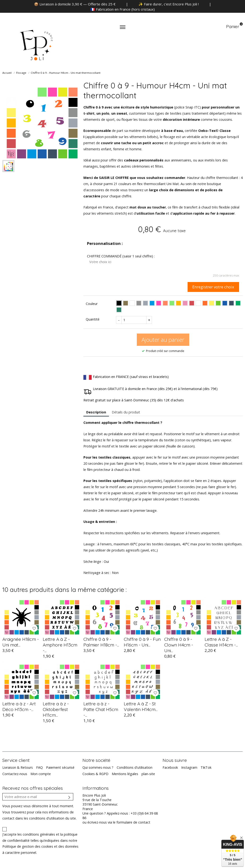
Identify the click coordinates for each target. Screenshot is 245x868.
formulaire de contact (133, 822)
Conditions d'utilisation (135, 767)
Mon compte (41, 774)
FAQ (39, 767)
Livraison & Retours (18, 767)
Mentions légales (125, 774)
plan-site (148, 774)
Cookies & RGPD (95, 774)
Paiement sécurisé (60, 767)
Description (96, 412)
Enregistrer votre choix (213, 287)
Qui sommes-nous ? (98, 767)
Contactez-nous (15, 774)
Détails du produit (126, 412)
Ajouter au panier (163, 340)
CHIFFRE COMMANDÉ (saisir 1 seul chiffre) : (121, 256)
